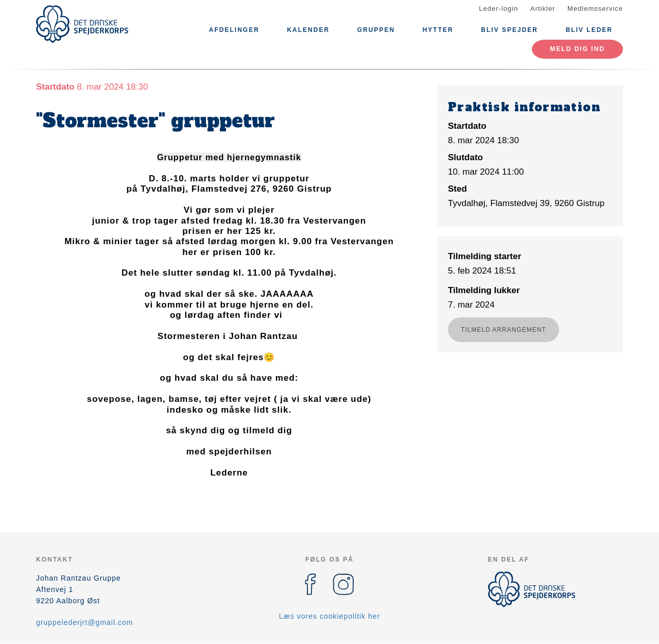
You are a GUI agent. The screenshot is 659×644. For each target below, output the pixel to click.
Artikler (543, 9)
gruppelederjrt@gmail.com (84, 622)
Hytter (438, 30)
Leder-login (498, 9)
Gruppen (376, 30)
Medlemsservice (595, 9)
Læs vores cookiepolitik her (330, 616)
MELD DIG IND (577, 49)
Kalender (308, 30)
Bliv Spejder (509, 30)
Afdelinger (234, 30)
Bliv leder (589, 30)
